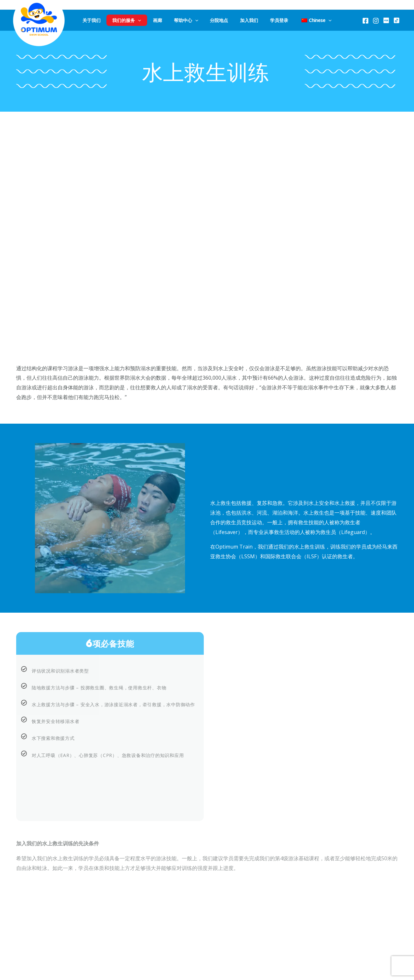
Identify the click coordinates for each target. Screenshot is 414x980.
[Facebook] (365, 20)
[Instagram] (376, 20)
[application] (152, 20)
